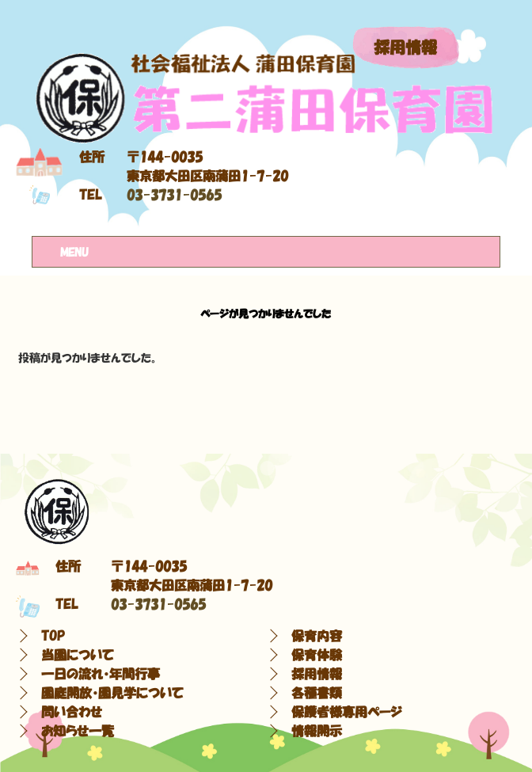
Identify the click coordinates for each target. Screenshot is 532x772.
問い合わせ (72, 712)
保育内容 (317, 636)
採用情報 (405, 48)
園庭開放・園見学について (112, 693)
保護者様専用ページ (347, 712)
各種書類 (317, 693)
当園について (78, 655)
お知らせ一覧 (78, 731)
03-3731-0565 (174, 195)
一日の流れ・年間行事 (101, 674)
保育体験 (317, 655)
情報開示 (317, 731)
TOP (53, 636)
